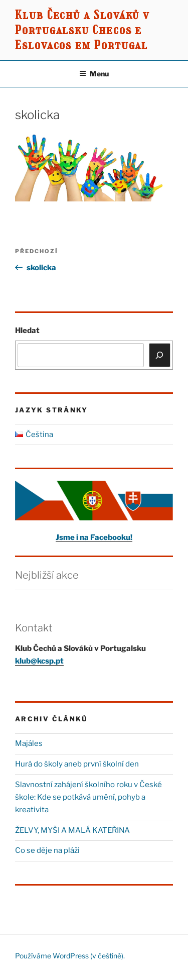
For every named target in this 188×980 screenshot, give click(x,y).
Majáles (29, 743)
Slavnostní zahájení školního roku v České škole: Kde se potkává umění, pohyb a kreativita (88, 797)
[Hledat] (160, 355)
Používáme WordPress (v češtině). (70, 956)
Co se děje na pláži (47, 850)
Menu (94, 74)
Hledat (27, 331)
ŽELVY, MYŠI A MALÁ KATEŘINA (72, 830)
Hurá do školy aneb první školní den (77, 764)
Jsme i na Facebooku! (94, 537)
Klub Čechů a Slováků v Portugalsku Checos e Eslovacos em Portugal (82, 30)
